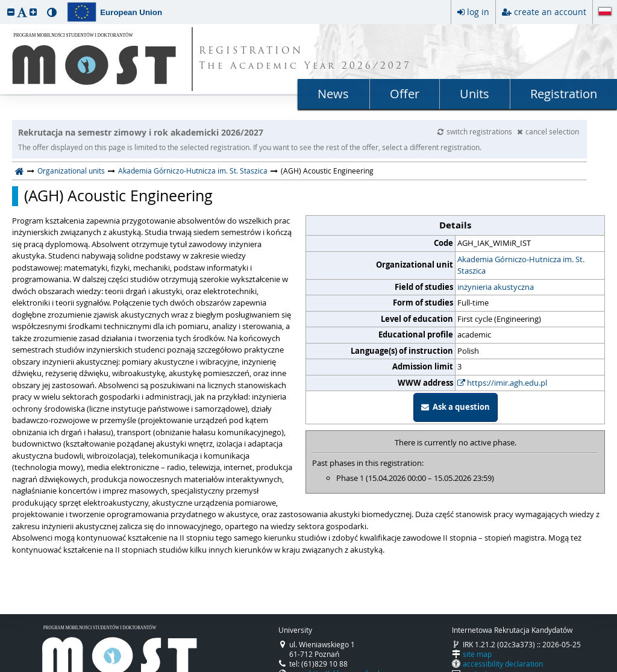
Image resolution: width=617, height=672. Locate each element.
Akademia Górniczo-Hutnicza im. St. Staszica (193, 171)
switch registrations (476, 131)
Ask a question (456, 407)
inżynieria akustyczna (496, 287)
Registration (564, 94)
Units (474, 94)
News (333, 94)
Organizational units (71, 171)
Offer (405, 94)
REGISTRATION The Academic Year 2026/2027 (305, 59)
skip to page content (3, 3)
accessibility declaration (503, 664)
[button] (11, 12)
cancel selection (548, 131)
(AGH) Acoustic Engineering (118, 196)
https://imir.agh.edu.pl (502, 383)
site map (477, 654)
